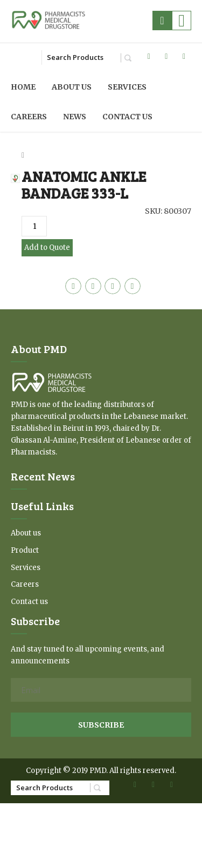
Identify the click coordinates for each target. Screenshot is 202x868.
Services (127, 87)
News (75, 117)
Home (23, 87)
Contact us (127, 117)
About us (72, 87)
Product (25, 550)
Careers (29, 117)
